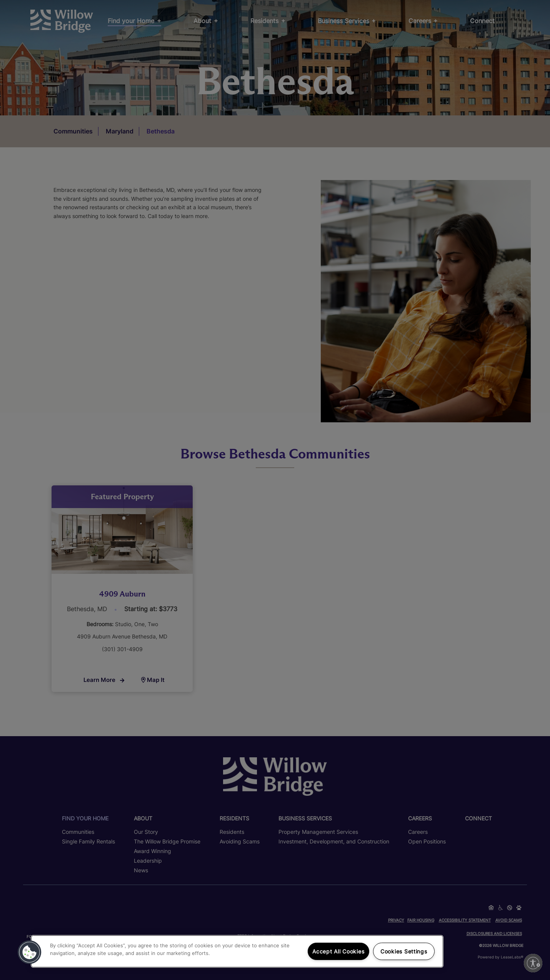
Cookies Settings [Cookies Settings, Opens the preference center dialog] (404, 951)
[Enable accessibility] (533, 963)
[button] (30, 952)
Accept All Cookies (338, 951)
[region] (237, 951)
